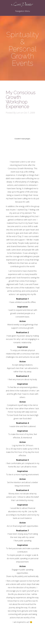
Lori (18, 113)
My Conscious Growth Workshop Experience (21, 99)
